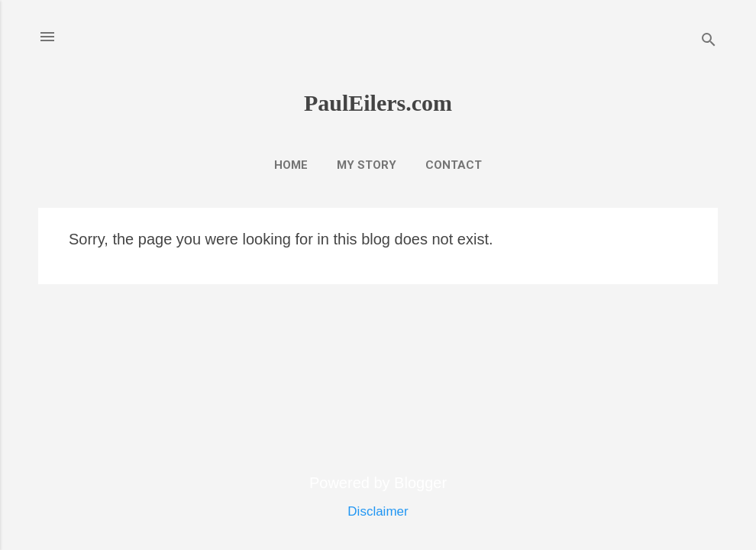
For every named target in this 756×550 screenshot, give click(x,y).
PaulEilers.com (378, 103)
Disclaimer (378, 511)
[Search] (709, 42)
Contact (454, 165)
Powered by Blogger (378, 483)
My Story (367, 165)
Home (291, 165)
